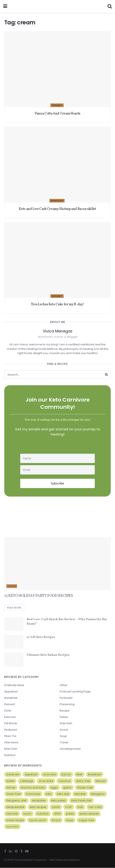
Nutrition (10, 755)
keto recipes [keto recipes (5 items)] (38, 807)
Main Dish (57, 201)
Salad (64, 717)
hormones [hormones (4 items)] (33, 794)
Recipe (12, 586)
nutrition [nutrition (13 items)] (43, 814)
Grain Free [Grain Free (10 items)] (13, 794)
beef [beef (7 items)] (79, 775)
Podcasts (66, 698)
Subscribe (57, 483)
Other (64, 685)
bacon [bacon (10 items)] (66, 775)
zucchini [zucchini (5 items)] (12, 827)
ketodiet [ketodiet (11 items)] (80, 794)
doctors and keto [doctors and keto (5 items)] (33, 788)
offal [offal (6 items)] (57, 814)
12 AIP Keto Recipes (41, 637)
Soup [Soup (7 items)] (70, 820)
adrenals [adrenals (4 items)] (13, 775)
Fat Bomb (11, 724)
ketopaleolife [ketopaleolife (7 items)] (15, 807)
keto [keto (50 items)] (49, 794)
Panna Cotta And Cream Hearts (57, 114)
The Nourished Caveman (30, 860)
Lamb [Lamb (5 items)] (56, 807)
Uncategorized (70, 749)
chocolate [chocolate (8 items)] (46, 781)
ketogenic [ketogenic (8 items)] (98, 794)
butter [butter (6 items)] (10, 781)
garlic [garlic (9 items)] (67, 788)
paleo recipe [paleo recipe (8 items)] (15, 820)
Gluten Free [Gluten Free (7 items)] (85, 788)
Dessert (57, 105)
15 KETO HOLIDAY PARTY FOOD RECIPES (39, 596)
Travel (64, 743)
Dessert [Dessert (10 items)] (101, 781)
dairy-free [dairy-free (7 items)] (83, 781)
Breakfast (11, 698)
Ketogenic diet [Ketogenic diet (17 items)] (16, 801)
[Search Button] (106, 375)
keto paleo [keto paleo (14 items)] (59, 801)
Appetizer (11, 692)
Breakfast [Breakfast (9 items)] (95, 775)
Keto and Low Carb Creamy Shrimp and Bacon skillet (57, 209)
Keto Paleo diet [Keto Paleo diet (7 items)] (82, 801)
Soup (63, 736)
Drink (8, 711)
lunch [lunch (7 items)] (27, 814)
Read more (14, 608)
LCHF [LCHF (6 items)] (69, 807)
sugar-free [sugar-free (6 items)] (86, 820)
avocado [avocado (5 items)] (50, 775)
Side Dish (66, 724)
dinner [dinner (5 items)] (11, 788)
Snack (64, 730)
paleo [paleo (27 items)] (70, 814)
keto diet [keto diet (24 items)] (63, 794)
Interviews (11, 743)
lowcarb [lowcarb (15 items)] (12, 814)
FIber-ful (10, 736)
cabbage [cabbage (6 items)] (27, 781)
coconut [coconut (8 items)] (65, 781)
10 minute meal (14, 685)
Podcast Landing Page (75, 692)
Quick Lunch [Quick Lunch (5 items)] (38, 820)
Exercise (10, 717)
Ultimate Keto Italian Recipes (48, 655)
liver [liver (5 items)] (80, 807)
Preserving (67, 704)
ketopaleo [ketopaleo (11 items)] (39, 801)
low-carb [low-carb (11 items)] (95, 807)
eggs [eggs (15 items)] (54, 788)
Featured (11, 730)
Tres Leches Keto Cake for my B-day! (58, 304)
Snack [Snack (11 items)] (56, 820)
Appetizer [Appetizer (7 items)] (31, 775)
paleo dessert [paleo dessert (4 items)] (89, 814)
